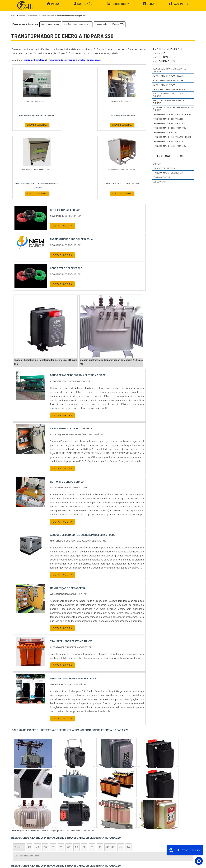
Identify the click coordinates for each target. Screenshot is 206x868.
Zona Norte (37, 807)
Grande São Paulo (98, 807)
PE (84, 779)
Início (53, 4)
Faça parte (179, 4)
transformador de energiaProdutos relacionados (168, 55)
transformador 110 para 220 (168, 119)
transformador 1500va (165, 133)
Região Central (21, 807)
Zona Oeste (53, 807)
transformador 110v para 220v (169, 128)
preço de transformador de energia (168, 95)
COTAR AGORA (27, 125)
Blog (148, 4)
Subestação (93, 60)
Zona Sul (67, 807)
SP (53, 779)
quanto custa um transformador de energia (173, 109)
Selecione (19, 779)
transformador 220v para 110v (169, 146)
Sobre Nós (83, 4)
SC (69, 779)
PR (61, 779)
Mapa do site (186, 837)
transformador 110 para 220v (169, 124)
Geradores (40, 60)
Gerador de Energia (164, 168)
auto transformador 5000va (168, 80)
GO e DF (110, 779)
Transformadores (57, 60)
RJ (30, 779)
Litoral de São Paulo (120, 807)
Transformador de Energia (168, 173)
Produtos (118, 4)
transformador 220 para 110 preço (172, 137)
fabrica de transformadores (169, 89)
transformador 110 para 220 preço (172, 115)
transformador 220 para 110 (168, 142)
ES (45, 779)
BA (92, 779)
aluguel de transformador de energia (169, 70)
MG (37, 779)
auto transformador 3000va (168, 76)
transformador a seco (50, 24)
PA (129, 779)
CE (100, 779)
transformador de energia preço (77, 24)
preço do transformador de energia (169, 102)
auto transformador (164, 85)
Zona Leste (80, 807)
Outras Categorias (168, 156)
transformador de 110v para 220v (110, 24)
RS (77, 779)
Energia (28, 60)
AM (121, 779)
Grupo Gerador (77, 60)
